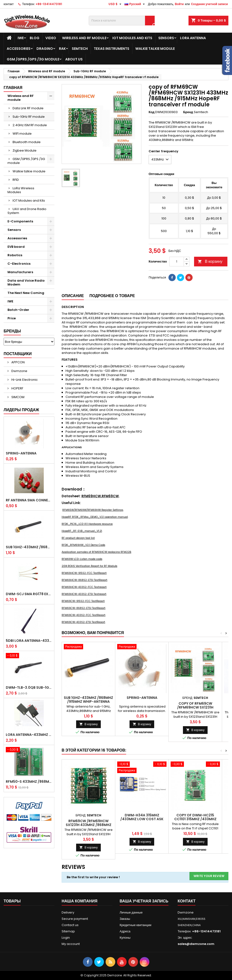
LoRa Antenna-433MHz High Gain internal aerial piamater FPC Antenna (29, 735)
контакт (9, 4)
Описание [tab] (73, 296)
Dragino (45, 49)
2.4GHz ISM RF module (30, 125)
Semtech (80, 49)
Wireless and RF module (84, 38)
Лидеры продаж (21, 410)
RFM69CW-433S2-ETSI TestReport (83, 622)
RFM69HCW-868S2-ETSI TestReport (84, 580)
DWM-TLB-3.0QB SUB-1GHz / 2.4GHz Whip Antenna (29, 687)
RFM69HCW (91, 496)
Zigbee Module (25, 150)
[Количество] (177, 262)
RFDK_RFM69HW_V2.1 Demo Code (83, 545)
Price (12, 318)
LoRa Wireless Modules (21, 190)
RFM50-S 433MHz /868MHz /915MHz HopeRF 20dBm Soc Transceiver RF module (29, 782)
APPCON (18, 362)
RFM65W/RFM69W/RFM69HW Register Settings (93, 510)
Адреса (125, 931)
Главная (13, 88)
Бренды (12, 331)
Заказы (125, 919)
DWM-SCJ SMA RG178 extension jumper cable (29, 594)
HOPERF (17, 388)
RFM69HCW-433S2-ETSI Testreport (84, 594)
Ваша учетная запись (144, 901)
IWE (21, 38)
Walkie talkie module (155, 49)
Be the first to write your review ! (93, 877)
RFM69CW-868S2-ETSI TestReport (83, 608)
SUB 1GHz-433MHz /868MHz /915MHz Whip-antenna (29, 547)
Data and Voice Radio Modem (26, 282)
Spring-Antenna (21, 453)
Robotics (15, 255)
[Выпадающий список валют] (116, 4)
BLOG (35, 38)
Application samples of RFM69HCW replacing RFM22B (96, 552)
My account (71, 944)
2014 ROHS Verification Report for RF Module (89, 566)
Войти (179, 4)
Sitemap (68, 931)
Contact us (70, 925)
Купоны (125, 938)
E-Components (20, 221)
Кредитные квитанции (135, 925)
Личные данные (131, 912)
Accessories (19, 49)
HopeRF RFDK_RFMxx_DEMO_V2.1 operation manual (95, 517)
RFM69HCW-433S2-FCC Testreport (84, 587)
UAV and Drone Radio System (27, 211)
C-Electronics (19, 264)
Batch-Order (18, 310)
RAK (62, 49)
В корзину (210, 261)
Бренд (188, 112)
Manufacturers (20, 272)
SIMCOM (18, 397)
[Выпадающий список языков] (135, 4)
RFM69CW (110, 496)
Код (152, 112)
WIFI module (22, 134)
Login (66, 938)
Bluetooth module (27, 142)
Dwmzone (19, 371)
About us (74, 59)
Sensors (166, 38)
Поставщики (18, 354)
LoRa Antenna (193, 38)
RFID (16, 180)
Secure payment (75, 919)
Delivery (68, 912)
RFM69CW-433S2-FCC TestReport (83, 615)
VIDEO (51, 38)
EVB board (16, 247)
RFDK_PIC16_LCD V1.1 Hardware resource (87, 524)
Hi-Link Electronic (24, 380)
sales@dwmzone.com (196, 944)
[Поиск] (122, 21)
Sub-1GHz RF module (29, 117)
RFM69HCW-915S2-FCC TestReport (84, 573)
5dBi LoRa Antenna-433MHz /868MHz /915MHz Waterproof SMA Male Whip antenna (29, 641)
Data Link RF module (28, 108)
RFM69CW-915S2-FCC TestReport (83, 601)
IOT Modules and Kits (132, 38)
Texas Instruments (112, 49)
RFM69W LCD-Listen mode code (82, 559)
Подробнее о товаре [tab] (112, 296)
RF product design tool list (78, 538)
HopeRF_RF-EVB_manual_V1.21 (82, 531)
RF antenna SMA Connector (29, 500)
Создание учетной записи (209, 4)
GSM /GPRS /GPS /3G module (33, 59)
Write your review (209, 876)
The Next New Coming (26, 293)
